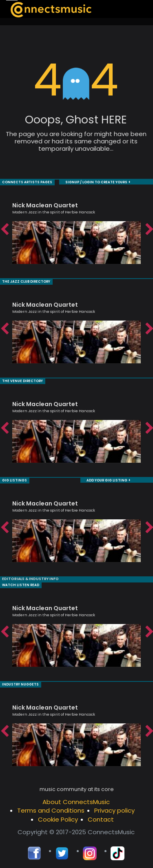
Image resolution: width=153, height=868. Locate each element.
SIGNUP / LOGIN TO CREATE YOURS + (98, 182)
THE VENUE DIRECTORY (22, 380)
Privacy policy (114, 808)
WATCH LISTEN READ (21, 583)
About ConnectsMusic (76, 799)
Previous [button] (4, 229)
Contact (101, 817)
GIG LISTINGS (14, 479)
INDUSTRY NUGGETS (20, 682)
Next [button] (149, 229)
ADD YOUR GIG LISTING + (109, 479)
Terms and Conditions (51, 808)
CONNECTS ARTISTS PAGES (27, 182)
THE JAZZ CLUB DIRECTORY (26, 281)
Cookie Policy (58, 817)
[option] (76, 229)
